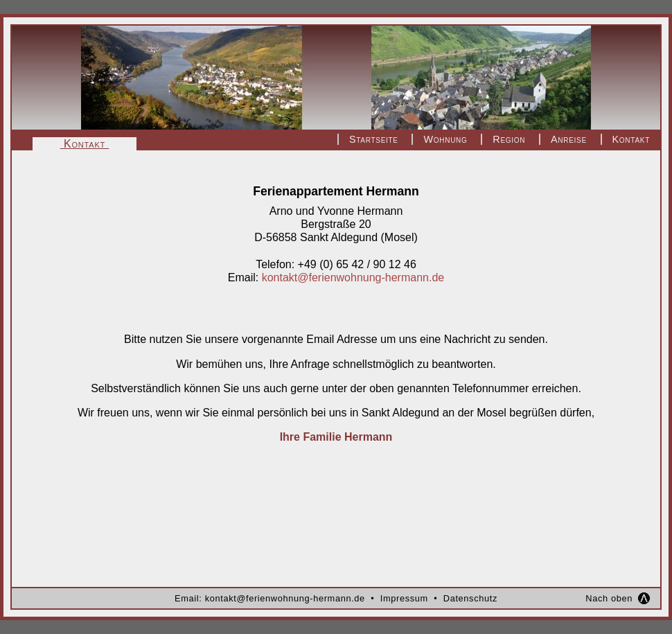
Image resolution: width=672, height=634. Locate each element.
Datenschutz (470, 598)
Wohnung (445, 139)
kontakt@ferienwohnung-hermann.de (353, 278)
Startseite (374, 139)
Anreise (569, 139)
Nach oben (609, 598)
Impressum (404, 598)
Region (509, 139)
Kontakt (631, 139)
